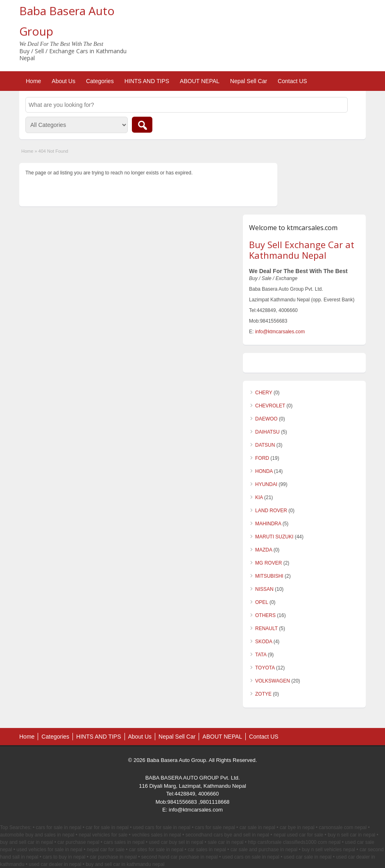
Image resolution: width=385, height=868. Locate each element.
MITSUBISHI (269, 576)
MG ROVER (268, 563)
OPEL (262, 602)
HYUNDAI (266, 484)
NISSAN (264, 589)
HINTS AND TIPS (147, 81)
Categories (100, 81)
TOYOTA (265, 668)
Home (33, 81)
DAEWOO (266, 419)
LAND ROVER (271, 511)
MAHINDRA (268, 524)
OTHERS (265, 615)
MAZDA (264, 550)
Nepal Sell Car (249, 81)
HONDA (264, 471)
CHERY (264, 393)
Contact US (292, 81)
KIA (259, 497)
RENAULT (266, 628)
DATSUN (265, 445)
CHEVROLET (270, 406)
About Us (63, 81)
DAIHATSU (267, 432)
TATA (261, 655)
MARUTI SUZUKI (274, 537)
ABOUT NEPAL (200, 81)
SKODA (264, 642)
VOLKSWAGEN (273, 681)
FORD (262, 458)
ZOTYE (263, 694)
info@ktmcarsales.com (280, 332)
